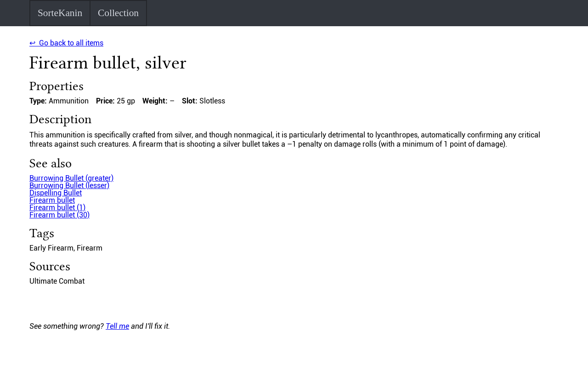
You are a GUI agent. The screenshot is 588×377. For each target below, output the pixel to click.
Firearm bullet (52, 200)
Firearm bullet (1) (57, 208)
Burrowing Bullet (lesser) (69, 186)
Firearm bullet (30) (59, 215)
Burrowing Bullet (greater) (71, 178)
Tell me (117, 326)
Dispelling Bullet (56, 193)
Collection (118, 13)
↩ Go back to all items (66, 43)
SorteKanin (60, 13)
